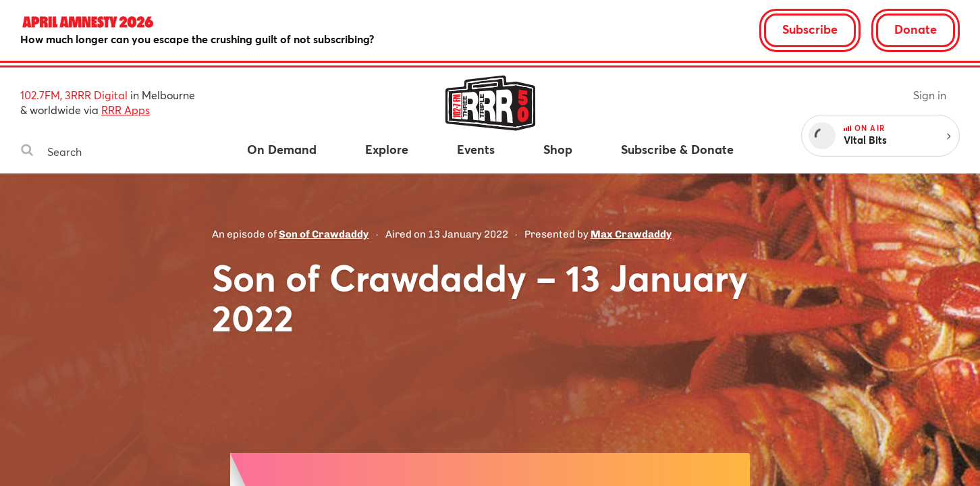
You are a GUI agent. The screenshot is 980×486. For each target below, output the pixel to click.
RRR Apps (126, 110)
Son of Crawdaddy (324, 234)
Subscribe (810, 29)
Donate (916, 29)
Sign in (930, 95)
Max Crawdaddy (631, 234)
